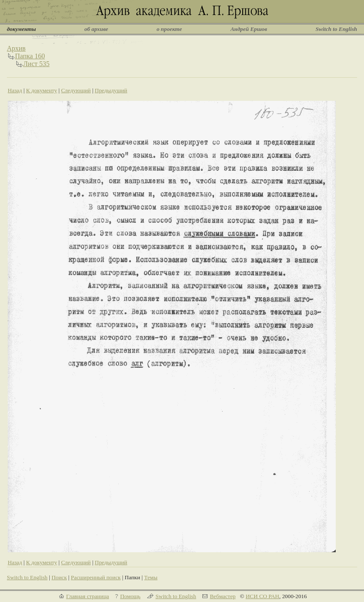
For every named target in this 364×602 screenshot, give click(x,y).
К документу (42, 90)
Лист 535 (36, 64)
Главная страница (87, 596)
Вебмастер (223, 596)
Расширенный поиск (96, 577)
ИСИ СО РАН (262, 596)
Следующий (76, 90)
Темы (151, 577)
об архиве (96, 29)
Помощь (130, 596)
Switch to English (336, 29)
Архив (16, 48)
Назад (15, 90)
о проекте (169, 29)
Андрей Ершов (249, 29)
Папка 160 (30, 56)
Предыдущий (111, 90)
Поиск (59, 577)
